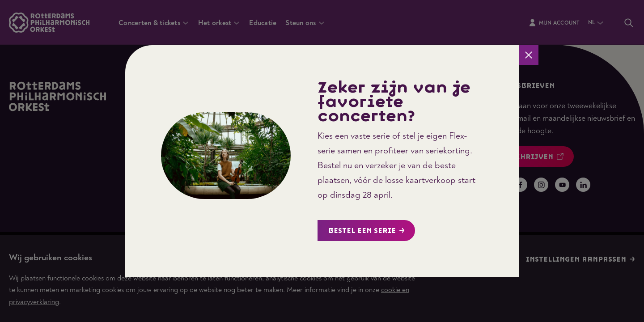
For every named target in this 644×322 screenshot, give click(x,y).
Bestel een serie (366, 231)
